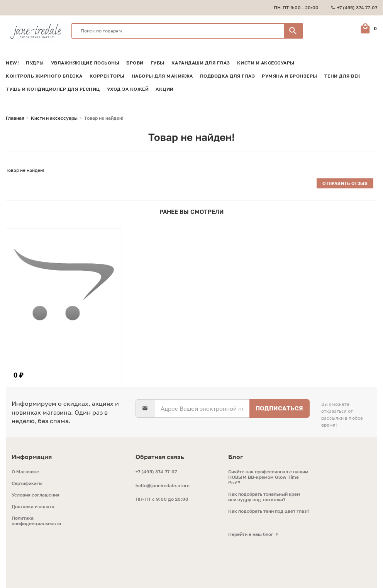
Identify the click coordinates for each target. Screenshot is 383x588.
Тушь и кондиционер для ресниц (53, 89)
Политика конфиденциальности (36, 521)
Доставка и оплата (33, 507)
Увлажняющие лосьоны (85, 63)
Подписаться (279, 408)
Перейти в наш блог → (253, 534)
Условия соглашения (36, 495)
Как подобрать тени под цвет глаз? (269, 511)
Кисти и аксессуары (266, 63)
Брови (135, 63)
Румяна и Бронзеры (290, 76)
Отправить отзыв (345, 183)
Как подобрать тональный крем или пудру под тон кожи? (264, 497)
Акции (165, 89)
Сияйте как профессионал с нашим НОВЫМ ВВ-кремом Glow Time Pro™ (268, 477)
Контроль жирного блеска (44, 76)
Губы (158, 63)
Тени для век (343, 76)
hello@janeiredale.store (163, 485)
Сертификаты (27, 483)
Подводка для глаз (228, 76)
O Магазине (25, 472)
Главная (15, 118)
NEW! (12, 63)
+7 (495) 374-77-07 (156, 472)
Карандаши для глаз (201, 63)
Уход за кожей (128, 89)
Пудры (35, 63)
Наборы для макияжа (162, 76)
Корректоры (107, 76)
